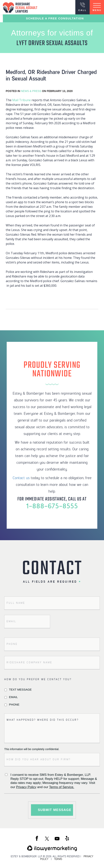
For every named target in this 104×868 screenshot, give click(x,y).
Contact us (21, 478)
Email (13, 697)
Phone (14, 704)
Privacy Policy (26, 787)
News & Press (31, 91)
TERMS (58, 859)
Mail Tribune (22, 100)
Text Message (20, 690)
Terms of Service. (62, 787)
